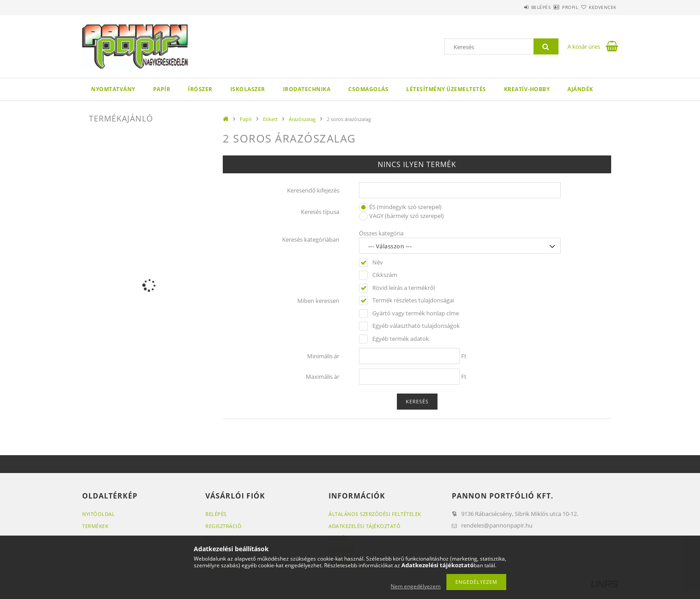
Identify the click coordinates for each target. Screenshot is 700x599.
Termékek (95, 526)
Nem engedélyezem (416, 586)
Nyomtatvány (113, 89)
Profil (554, 7)
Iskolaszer (248, 89)
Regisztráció (223, 526)
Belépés (515, 7)
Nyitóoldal (98, 514)
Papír (162, 89)
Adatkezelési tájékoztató (365, 526)
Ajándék (580, 89)
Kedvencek (598, 7)
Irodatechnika (307, 89)
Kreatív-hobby (527, 89)
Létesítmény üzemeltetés (446, 89)
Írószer (200, 89)
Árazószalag (302, 119)
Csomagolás (368, 89)
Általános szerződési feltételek (375, 514)
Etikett (270, 119)
